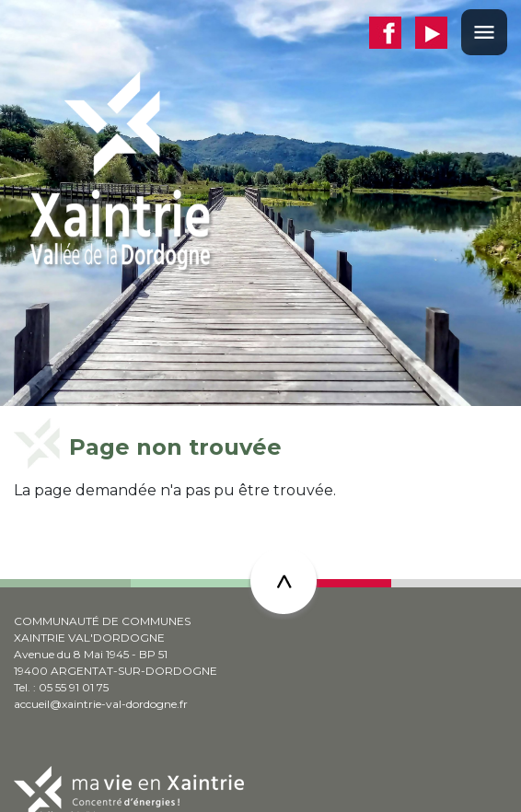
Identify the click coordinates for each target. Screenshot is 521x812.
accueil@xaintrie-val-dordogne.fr (101, 704)
